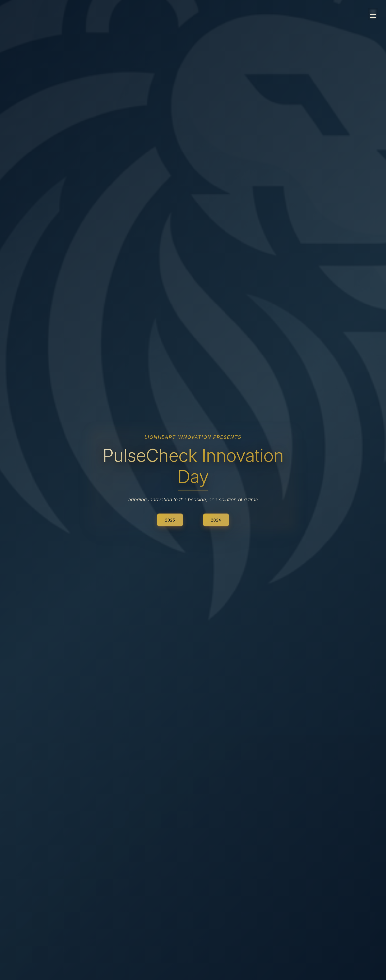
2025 (170, 520)
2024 (216, 520)
